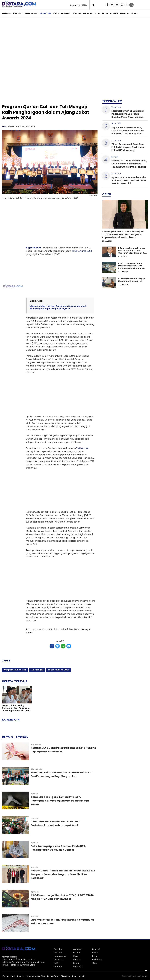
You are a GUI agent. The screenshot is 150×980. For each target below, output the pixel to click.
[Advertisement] (75, 41)
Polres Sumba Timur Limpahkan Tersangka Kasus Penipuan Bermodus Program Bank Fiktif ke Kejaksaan (63, 874)
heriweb (145, 976)
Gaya (96, 13)
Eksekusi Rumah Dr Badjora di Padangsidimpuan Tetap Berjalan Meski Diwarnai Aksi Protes (128, 115)
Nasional (18, 13)
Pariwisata (97, 959)
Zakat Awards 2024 (82, 251)
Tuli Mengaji (82, 448)
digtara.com (33, 248)
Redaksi (20, 976)
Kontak (81, 976)
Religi (95, 956)
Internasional (31, 13)
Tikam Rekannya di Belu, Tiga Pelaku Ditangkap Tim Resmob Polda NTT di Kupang (128, 147)
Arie (4, 127)
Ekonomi (66, 13)
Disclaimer (66, 976)
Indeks (134, 13)
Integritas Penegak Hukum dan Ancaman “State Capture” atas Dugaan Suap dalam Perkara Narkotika (133, 252)
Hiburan (87, 13)
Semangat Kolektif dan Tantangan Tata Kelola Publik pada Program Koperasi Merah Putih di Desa (123, 234)
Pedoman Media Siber (36, 976)
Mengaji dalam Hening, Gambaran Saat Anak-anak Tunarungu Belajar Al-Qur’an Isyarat (58, 307)
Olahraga (76, 13)
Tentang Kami (9, 976)
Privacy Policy (53, 976)
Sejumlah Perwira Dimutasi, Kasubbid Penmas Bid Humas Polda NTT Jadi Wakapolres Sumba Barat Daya (128, 132)
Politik (56, 13)
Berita (76, 963)
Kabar (95, 953)
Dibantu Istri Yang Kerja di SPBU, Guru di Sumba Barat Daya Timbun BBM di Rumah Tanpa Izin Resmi (130, 165)
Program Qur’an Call (15, 670)
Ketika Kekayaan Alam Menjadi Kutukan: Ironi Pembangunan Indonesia (131, 266)
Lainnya (124, 13)
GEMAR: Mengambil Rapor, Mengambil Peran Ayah (132, 280)
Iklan (74, 976)
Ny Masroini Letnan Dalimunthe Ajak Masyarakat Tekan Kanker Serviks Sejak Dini (129, 180)
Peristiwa (7, 13)
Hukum (105, 13)
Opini (95, 963)
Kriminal (114, 13)
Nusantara (45, 13)
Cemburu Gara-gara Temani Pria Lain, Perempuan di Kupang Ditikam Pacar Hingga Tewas (60, 801)
